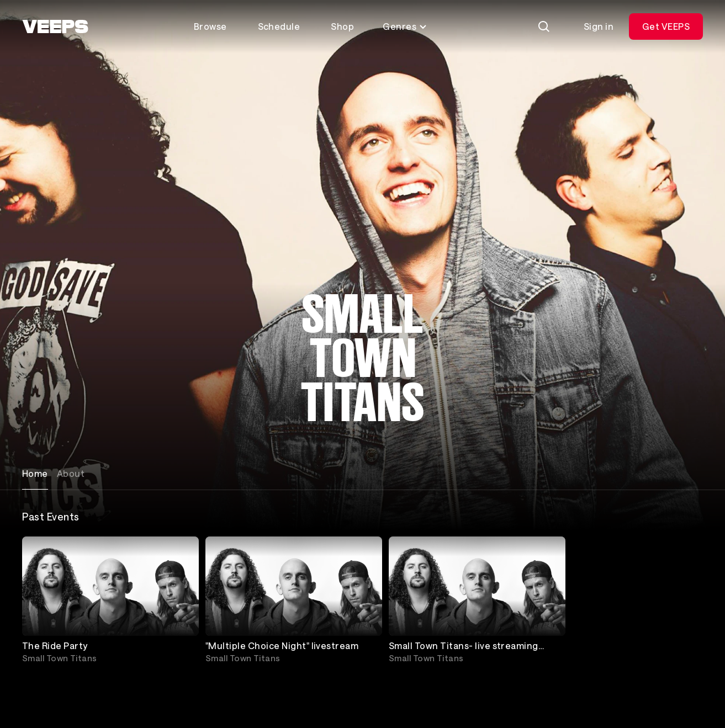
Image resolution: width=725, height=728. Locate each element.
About (71, 473)
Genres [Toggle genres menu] (405, 26)
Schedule (279, 26)
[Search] (544, 26)
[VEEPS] (55, 26)
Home (35, 473)
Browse (210, 26)
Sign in (599, 26)
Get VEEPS (666, 26)
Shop (342, 26)
